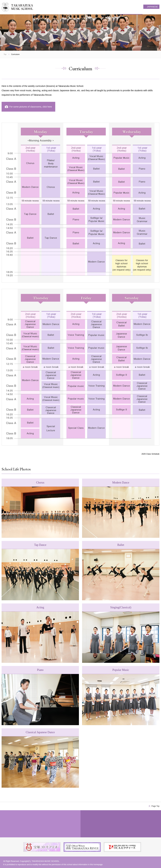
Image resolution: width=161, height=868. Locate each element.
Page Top (156, 806)
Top (5, 54)
